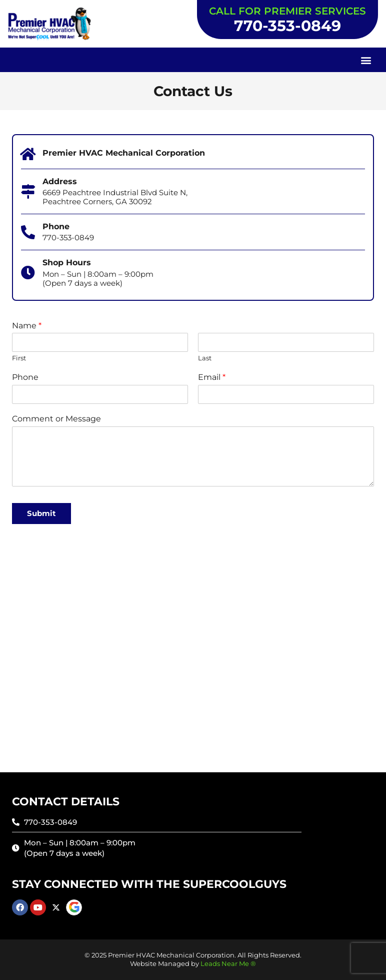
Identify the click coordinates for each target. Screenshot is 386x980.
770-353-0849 (287, 26)
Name (27, 326)
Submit (41, 513)
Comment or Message (56, 419)
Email (212, 377)
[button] (366, 60)
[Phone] (100, 394)
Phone (25, 377)
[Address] (28, 192)
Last (205, 358)
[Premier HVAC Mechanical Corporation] (28, 154)
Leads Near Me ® (228, 964)
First (19, 358)
